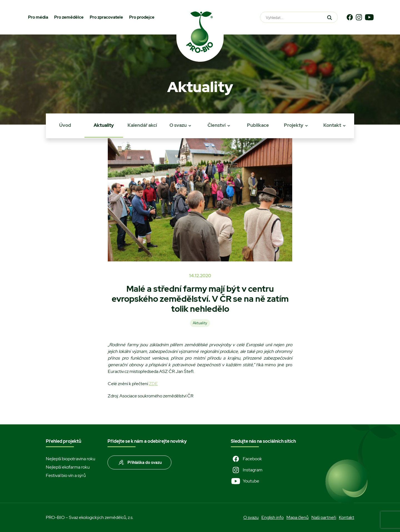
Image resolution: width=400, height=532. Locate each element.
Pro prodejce (142, 17)
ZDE (153, 384)
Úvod (65, 125)
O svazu (178, 125)
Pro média (38, 17)
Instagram (247, 470)
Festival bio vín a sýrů (66, 475)
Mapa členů (297, 517)
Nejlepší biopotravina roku (71, 459)
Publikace (258, 125)
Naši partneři (324, 517)
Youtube (245, 481)
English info (272, 517)
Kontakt (332, 125)
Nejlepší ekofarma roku (68, 467)
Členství (217, 125)
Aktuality (104, 125)
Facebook (246, 459)
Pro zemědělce (69, 17)
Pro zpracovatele (106, 17)
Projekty (294, 125)
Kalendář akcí (142, 125)
